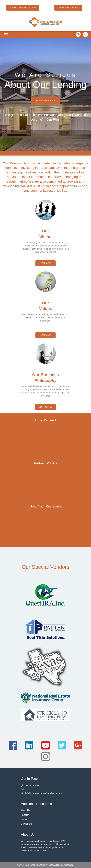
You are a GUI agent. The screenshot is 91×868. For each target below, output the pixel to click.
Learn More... (42, 851)
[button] (23, 8)
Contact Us (26, 824)
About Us (26, 810)
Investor (25, 815)
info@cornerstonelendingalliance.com (43, 793)
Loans (24, 819)
